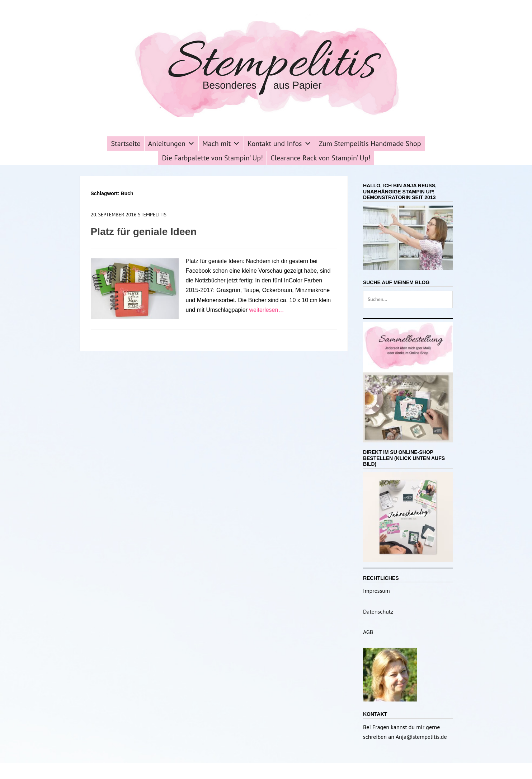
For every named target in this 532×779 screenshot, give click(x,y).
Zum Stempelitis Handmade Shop (370, 144)
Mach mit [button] (221, 144)
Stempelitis (152, 215)
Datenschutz (378, 611)
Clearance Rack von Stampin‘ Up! (320, 158)
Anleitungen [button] (171, 144)
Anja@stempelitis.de (421, 737)
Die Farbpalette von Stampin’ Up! (212, 158)
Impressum (376, 591)
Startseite (126, 144)
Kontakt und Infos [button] (279, 144)
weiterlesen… (266, 310)
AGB (368, 632)
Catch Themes (319, 771)
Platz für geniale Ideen (144, 232)
